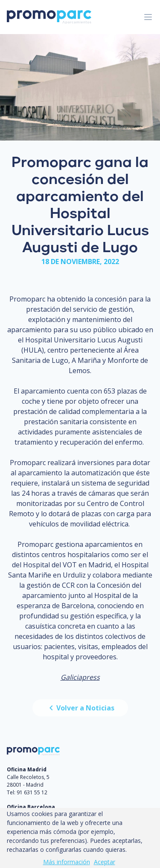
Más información (67, 862)
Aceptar (105, 862)
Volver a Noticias (80, 708)
